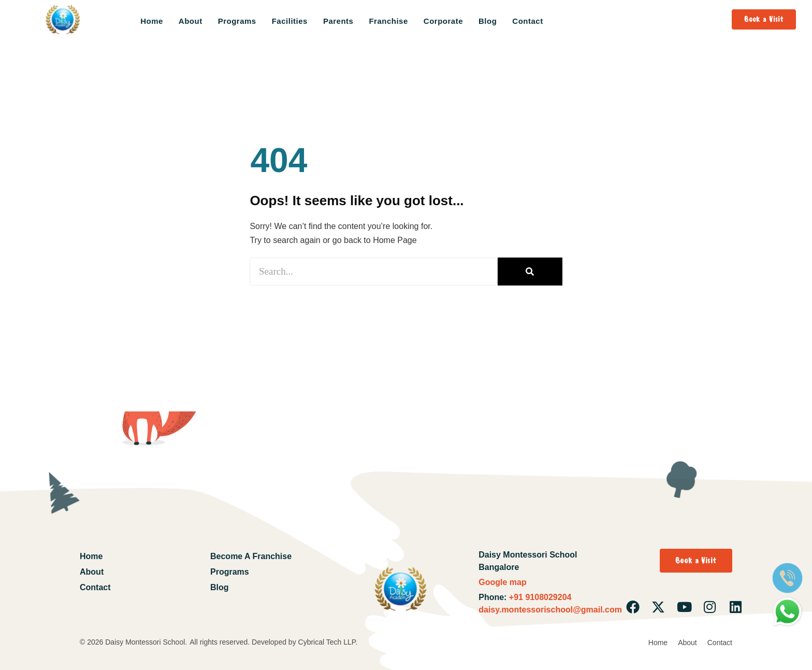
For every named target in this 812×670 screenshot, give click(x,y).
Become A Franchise (251, 556)
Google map (502, 582)
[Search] (530, 272)
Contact (527, 21)
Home (152, 21)
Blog (488, 21)
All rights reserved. (221, 642)
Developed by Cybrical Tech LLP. (304, 642)
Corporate (443, 21)
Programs (237, 21)
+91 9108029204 (539, 597)
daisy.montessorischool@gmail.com (550, 610)
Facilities (290, 21)
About (191, 21)
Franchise (388, 21)
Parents (338, 21)
